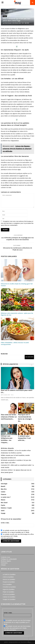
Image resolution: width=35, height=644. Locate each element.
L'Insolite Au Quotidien (9, 587)
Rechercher (4, 354)
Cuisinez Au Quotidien (9, 597)
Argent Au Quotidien (9, 589)
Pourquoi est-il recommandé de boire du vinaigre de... (25, 418)
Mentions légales (6, 561)
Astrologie (4, 484)
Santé (3, 511)
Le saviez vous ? (6, 497)
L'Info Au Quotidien (8, 577)
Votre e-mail (17, 524)
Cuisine (5, 16)
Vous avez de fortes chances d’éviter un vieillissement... (9, 417)
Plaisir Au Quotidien (8, 592)
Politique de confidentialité (9, 559)
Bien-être (4, 489)
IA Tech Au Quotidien (9, 594)
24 (12, 395)
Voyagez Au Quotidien (9, 599)
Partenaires (4, 563)
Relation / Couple (6, 508)
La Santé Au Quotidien (9, 575)
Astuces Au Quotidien (9, 580)
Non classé (4, 503)
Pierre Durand (8, 23)
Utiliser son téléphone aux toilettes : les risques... (7, 439)
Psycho (3, 505)
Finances (4, 495)
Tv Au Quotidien (7, 584)
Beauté (3, 486)
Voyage (3, 513)
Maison (3, 500)
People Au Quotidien (9, 582)
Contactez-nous (5, 557)
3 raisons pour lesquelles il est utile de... (24, 438)
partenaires (10, 538)
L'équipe (3, 565)
